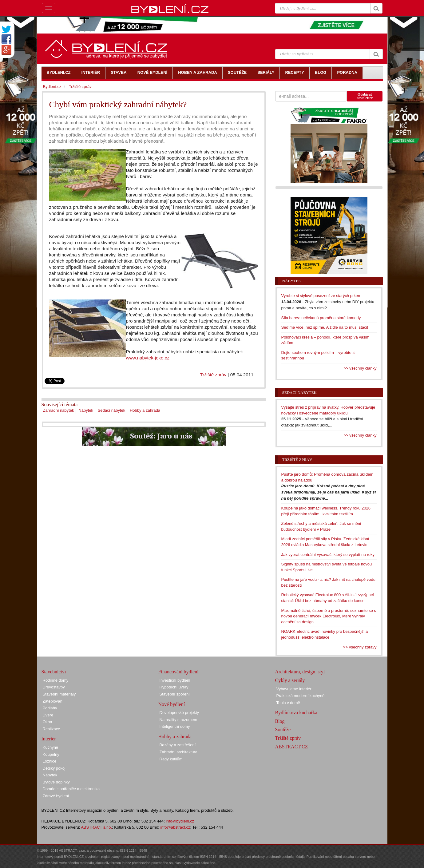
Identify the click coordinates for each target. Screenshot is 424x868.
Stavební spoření (175, 694)
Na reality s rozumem (178, 720)
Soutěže (283, 729)
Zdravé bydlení (56, 796)
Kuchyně (51, 747)
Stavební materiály (59, 694)
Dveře (48, 715)
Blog (280, 721)
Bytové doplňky (56, 782)
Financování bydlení (178, 672)
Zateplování (53, 701)
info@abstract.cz (175, 827)
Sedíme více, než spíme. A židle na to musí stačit (325, 327)
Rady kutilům (171, 759)
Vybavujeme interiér (294, 689)
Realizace (52, 729)
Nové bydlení (172, 704)
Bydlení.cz (52, 87)
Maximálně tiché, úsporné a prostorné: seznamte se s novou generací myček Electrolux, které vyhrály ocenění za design (329, 616)
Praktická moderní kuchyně (301, 696)
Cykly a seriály (290, 680)
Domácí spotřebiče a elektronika (71, 789)
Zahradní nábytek (59, 410)
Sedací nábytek (112, 410)
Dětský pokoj (54, 768)
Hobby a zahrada (145, 410)
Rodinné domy (56, 680)
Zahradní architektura (179, 752)
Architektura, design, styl (300, 672)
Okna (48, 722)
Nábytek (86, 410)
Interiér (49, 739)
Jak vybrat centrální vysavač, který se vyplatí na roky (328, 555)
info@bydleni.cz (180, 821)
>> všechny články (360, 368)
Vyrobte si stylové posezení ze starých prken (321, 296)
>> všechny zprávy (360, 647)
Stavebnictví (54, 672)
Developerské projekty (179, 713)
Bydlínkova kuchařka (296, 713)
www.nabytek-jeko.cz (148, 358)
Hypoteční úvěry (174, 687)
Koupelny (51, 754)
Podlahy (50, 708)
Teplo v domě (288, 703)
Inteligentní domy (175, 726)
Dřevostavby (54, 687)
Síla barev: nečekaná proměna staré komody (321, 318)
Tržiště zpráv (213, 375)
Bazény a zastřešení (178, 745)
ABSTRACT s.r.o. (96, 827)
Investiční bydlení (175, 680)
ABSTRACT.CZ (292, 747)
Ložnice (50, 761)
